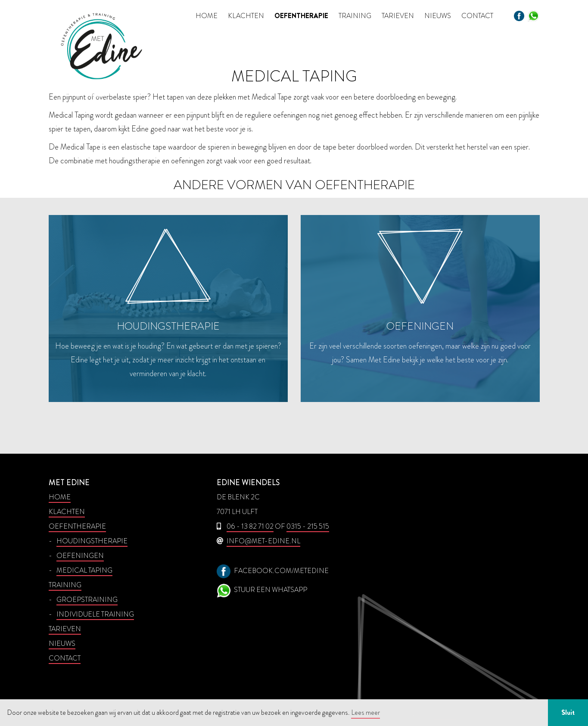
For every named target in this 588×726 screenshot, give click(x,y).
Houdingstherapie (92, 541)
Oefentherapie (301, 16)
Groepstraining (87, 600)
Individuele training (95, 614)
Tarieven (398, 16)
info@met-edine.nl (263, 541)
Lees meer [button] (366, 712)
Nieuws (438, 16)
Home (207, 16)
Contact (477, 16)
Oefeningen (80, 556)
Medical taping (84, 570)
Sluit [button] (568, 712)
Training (355, 16)
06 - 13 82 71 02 (250, 526)
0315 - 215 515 (308, 526)
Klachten (246, 16)
